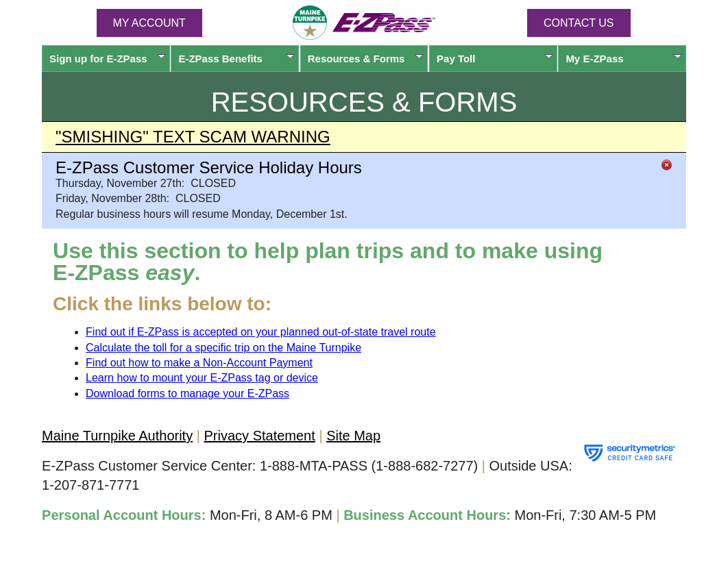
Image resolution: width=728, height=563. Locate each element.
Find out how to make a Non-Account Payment (199, 363)
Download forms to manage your (187, 393)
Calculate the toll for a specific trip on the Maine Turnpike (223, 348)
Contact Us (579, 23)
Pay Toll (495, 59)
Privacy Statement (260, 436)
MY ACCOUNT (149, 23)
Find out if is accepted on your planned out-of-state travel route (261, 332)
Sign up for (107, 59)
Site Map (353, 436)
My (623, 59)
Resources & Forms (366, 59)
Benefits (236, 59)
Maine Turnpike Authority (117, 436)
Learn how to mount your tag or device (202, 378)
